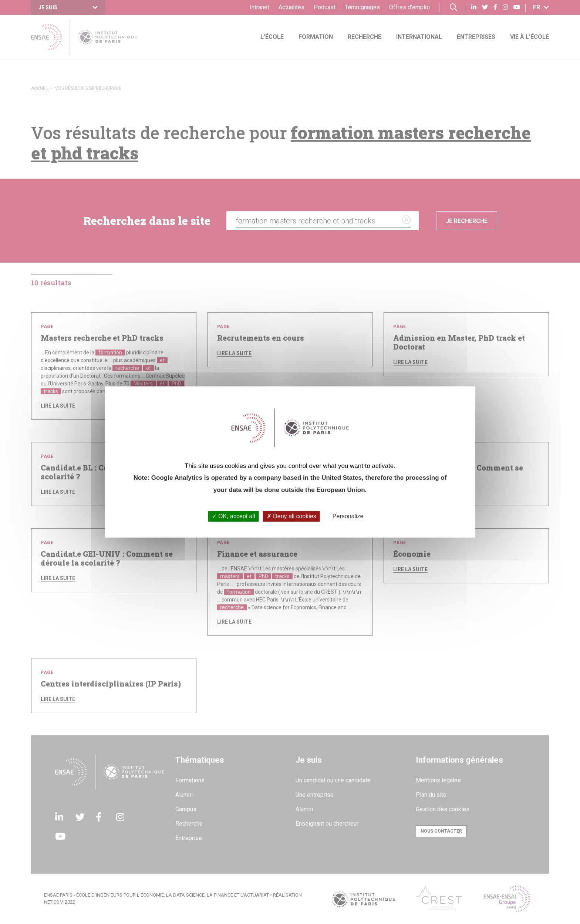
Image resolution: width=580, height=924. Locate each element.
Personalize (348, 516)
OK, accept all (234, 516)
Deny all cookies (291, 516)
